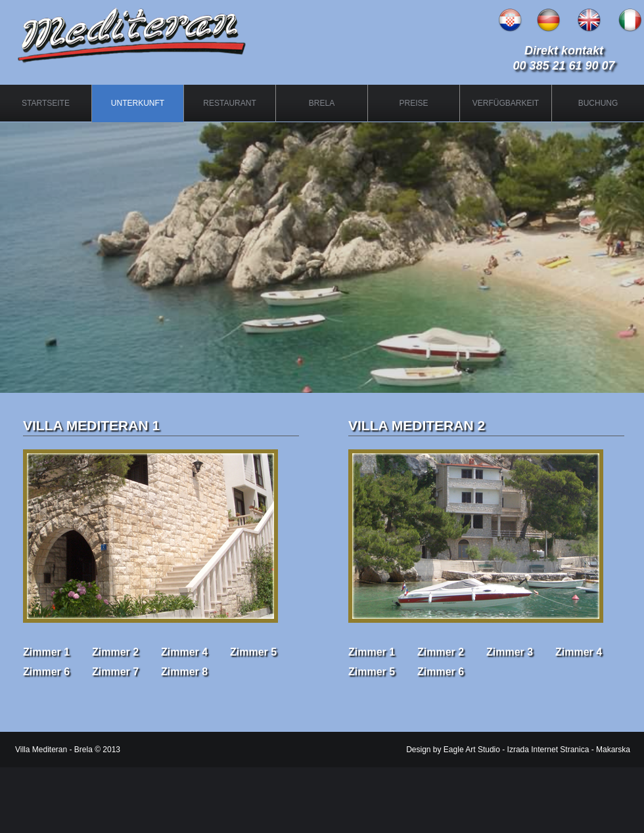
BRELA (322, 103)
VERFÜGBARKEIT (506, 103)
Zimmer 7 (115, 672)
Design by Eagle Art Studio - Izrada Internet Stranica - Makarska (518, 750)
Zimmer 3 (510, 652)
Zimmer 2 (115, 652)
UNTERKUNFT (138, 103)
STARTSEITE (46, 103)
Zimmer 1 (46, 652)
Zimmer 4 (184, 652)
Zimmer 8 (184, 672)
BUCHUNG (598, 103)
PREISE (413, 103)
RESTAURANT (229, 103)
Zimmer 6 (46, 672)
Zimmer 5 (253, 652)
